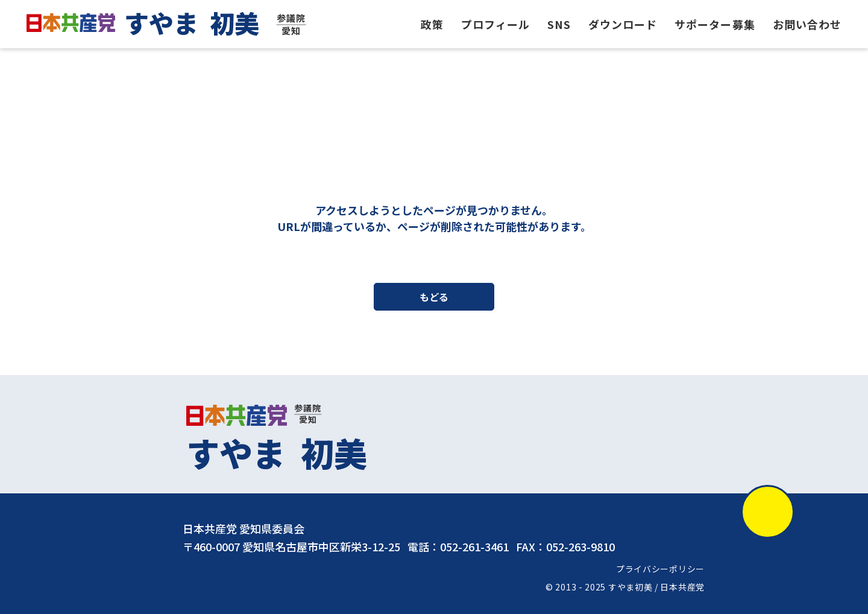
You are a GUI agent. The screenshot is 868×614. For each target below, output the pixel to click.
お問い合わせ (807, 24)
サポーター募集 (715, 24)
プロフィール (495, 24)
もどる (434, 297)
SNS (559, 24)
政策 (432, 24)
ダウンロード (623, 24)
